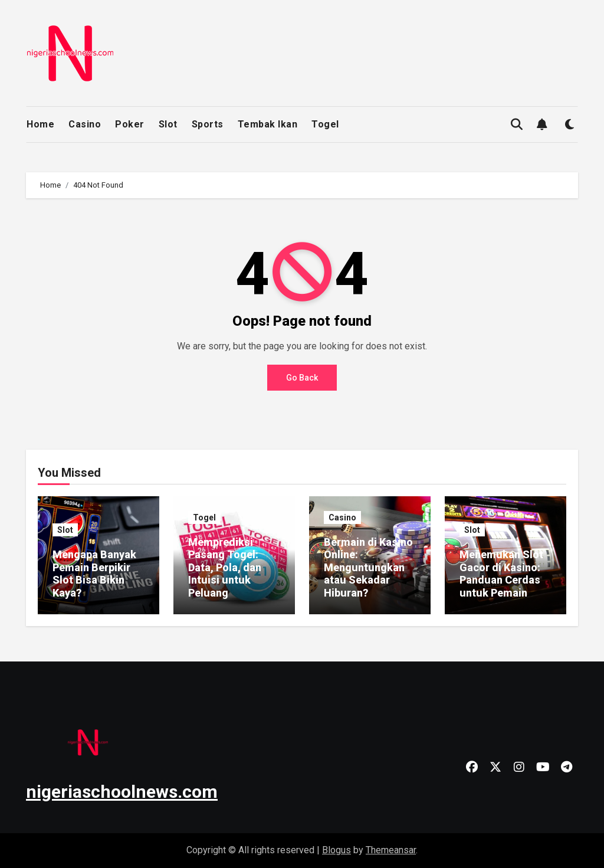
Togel (325, 124)
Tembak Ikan (268, 124)
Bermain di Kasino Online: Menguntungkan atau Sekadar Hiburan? (368, 567)
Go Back (302, 378)
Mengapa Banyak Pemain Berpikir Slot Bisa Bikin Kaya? (94, 574)
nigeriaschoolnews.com (122, 792)
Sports (208, 124)
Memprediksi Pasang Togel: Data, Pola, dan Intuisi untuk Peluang (225, 567)
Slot (168, 124)
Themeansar (391, 850)
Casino (85, 124)
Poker (130, 124)
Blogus (337, 850)
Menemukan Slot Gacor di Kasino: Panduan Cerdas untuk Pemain (501, 574)
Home (40, 124)
